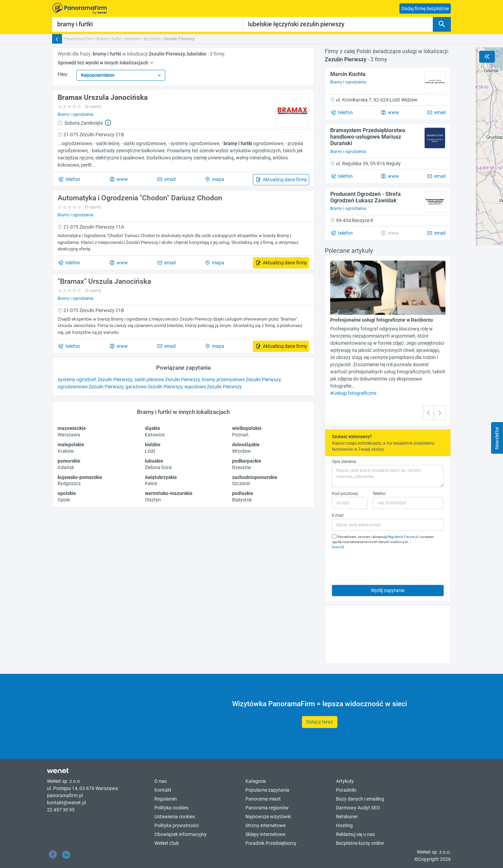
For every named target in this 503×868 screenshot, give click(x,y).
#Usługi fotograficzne (353, 393)
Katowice (155, 435)
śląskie (153, 428)
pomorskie (69, 461)
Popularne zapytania (267, 790)
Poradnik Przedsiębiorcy (271, 843)
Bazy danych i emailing (360, 799)
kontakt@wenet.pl (66, 803)
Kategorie (256, 781)
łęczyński (152, 39)
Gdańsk (66, 467)
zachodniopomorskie (255, 477)
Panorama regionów (267, 808)
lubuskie (154, 461)
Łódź (150, 451)
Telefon (379, 494)
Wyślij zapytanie (388, 590)
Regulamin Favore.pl (403, 537)
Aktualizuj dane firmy (284, 180)
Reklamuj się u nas (355, 834)
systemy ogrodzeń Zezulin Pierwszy (95, 379)
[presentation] (384, 565)
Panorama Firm (78, 39)
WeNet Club (167, 843)
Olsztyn (153, 500)
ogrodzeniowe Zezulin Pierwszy (90, 387)
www (122, 179)
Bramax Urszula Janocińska (103, 97)
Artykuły (345, 781)
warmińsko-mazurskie (169, 493)
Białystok (242, 500)
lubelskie (132, 39)
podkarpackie (247, 461)
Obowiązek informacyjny (180, 834)
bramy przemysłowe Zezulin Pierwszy (241, 379)
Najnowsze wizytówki (268, 817)
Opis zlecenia (344, 462)
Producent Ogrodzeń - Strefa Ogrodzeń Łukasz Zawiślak (365, 197)
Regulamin (166, 799)
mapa (218, 179)
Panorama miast (263, 799)
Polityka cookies (171, 808)
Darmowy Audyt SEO (358, 808)
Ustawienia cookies (175, 817)
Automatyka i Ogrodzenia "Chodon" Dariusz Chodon (140, 198)
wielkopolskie (247, 428)
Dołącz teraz (320, 722)
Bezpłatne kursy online (360, 843)
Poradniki (346, 790)
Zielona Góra (158, 467)
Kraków (66, 451)
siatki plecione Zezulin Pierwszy (167, 379)
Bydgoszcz (69, 483)
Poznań (240, 435)
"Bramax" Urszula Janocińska (104, 281)
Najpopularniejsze (97, 75)
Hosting (344, 825)
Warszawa (69, 435)
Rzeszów (242, 467)
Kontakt (163, 790)
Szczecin (241, 483)
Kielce (151, 483)
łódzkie (153, 445)
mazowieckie (72, 428)
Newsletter (497, 438)
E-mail (338, 515)
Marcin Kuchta (348, 74)
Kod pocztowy (345, 494)
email (169, 179)
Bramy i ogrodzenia (75, 114)
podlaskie (243, 493)
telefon (72, 179)
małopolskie (71, 445)
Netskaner (347, 817)
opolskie (67, 493)
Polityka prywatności (177, 825)
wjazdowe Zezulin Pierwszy (213, 387)
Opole (64, 500)
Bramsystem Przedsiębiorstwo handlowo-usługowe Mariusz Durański (368, 137)
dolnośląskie (246, 445)
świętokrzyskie (161, 477)
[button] (428, 413)
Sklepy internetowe (265, 834)
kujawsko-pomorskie (80, 477)
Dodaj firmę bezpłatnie (425, 9)
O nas (161, 781)
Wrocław (241, 451)
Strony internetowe (265, 825)
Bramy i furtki (109, 39)
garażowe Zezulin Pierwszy (154, 387)
